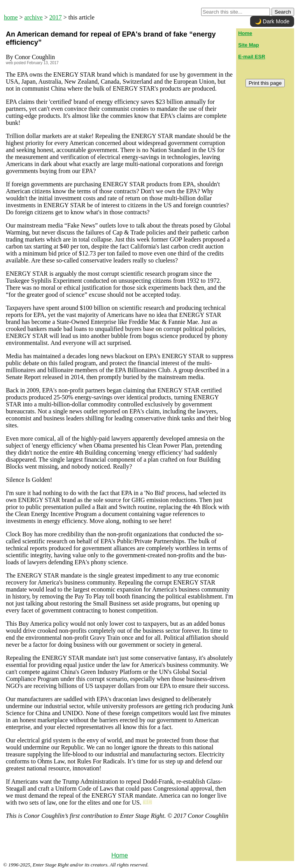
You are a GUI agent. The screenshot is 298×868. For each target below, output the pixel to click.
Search (283, 12)
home (11, 17)
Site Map (248, 45)
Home (120, 855)
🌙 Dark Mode (272, 21)
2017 (56, 17)
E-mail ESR (252, 57)
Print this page (265, 83)
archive (34, 17)
